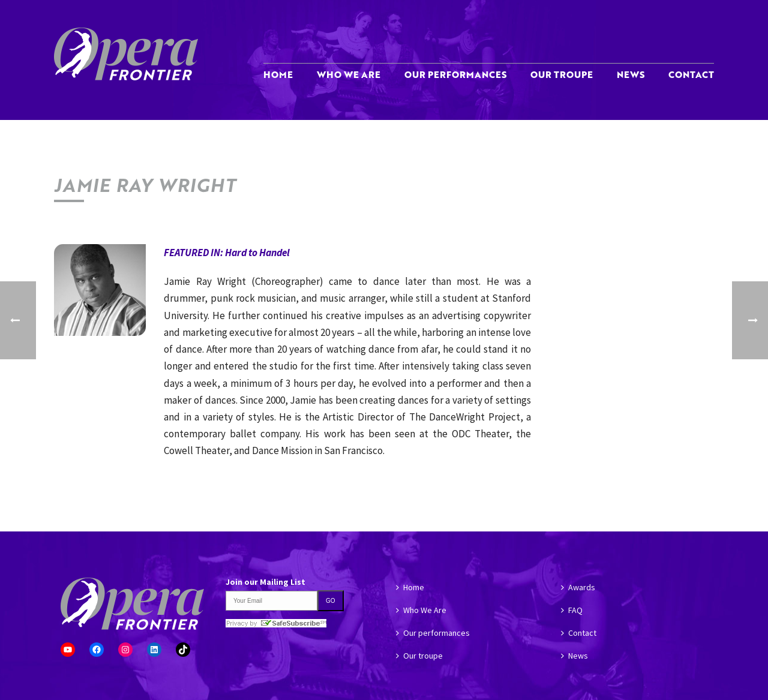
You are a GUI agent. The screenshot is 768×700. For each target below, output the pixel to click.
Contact (691, 74)
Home (278, 74)
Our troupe (562, 74)
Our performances (455, 74)
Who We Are (349, 74)
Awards (578, 587)
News (631, 74)
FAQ (572, 610)
